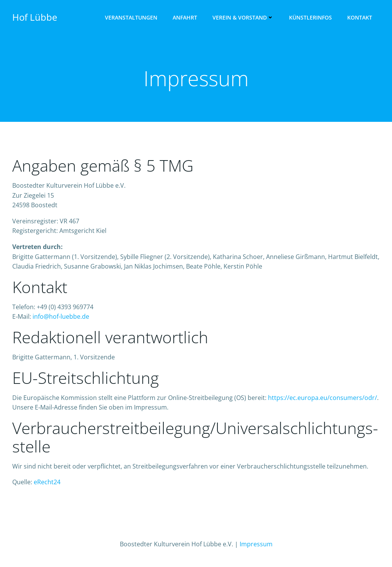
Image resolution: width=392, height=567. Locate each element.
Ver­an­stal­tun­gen (131, 17)
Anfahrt (185, 17)
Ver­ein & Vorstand (243, 17)
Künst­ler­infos (310, 17)
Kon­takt (360, 17)
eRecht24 (47, 482)
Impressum (256, 544)
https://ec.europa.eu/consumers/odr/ (323, 398)
